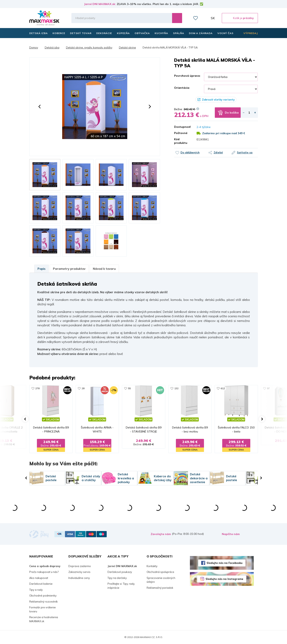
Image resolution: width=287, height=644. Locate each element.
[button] (40, 107)
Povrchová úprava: (187, 76)
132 (176, 388)
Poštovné (181, 133)
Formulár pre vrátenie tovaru (43, 609)
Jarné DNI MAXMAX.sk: (100, 4)
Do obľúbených (190, 152)
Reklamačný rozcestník (44, 602)
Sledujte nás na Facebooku (225, 563)
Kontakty (152, 566)
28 (83, 388)
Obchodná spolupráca (160, 572)
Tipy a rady (36, 590)
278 (37, 388)
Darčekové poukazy (120, 572)
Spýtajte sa (245, 152)
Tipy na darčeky (117, 578)
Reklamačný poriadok (160, 588)
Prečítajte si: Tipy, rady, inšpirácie (121, 586)
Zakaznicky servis (79, 572)
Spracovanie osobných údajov (161, 580)
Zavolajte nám (161, 534)
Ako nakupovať (39, 578)
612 (223, 388)
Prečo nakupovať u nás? (44, 572)
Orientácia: (182, 88)
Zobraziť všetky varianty (218, 100)
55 (129, 388)
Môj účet (204, 18)
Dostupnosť (182, 127)
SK (213, 18)
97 (268, 388)
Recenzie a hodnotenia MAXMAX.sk (44, 619)
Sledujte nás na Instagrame (224, 579)
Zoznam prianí (196, 18)
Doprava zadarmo (80, 566)
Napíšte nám (231, 534)
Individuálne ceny (79, 578)
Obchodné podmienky (43, 596)
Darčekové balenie (41, 584)
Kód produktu (181, 141)
